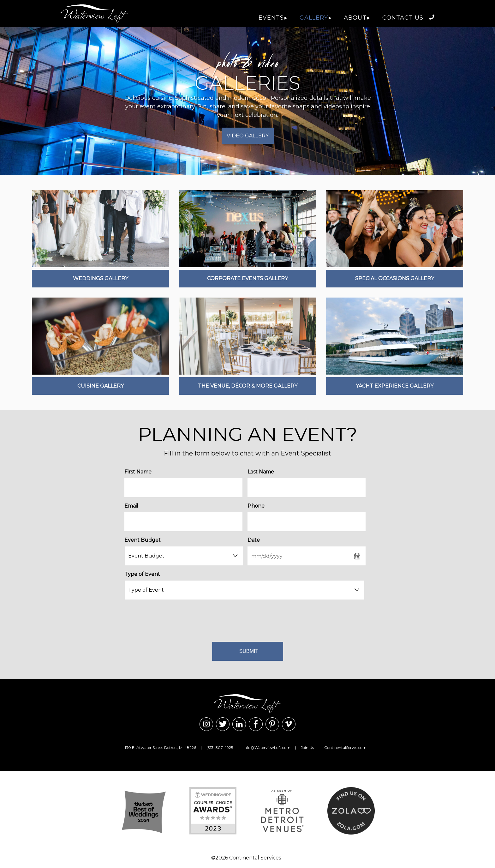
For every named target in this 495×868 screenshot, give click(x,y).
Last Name (261, 472)
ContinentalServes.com (345, 747)
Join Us (307, 747)
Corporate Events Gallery (247, 278)
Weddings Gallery (101, 278)
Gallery (314, 18)
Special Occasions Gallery (395, 278)
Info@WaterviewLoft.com (267, 747)
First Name (138, 472)
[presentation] (245, 619)
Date (254, 540)
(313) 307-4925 (220, 747)
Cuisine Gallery (101, 386)
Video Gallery (248, 136)
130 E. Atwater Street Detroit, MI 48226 (160, 747)
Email (131, 506)
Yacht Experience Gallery (395, 386)
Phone (256, 506)
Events (271, 18)
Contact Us (403, 18)
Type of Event (142, 574)
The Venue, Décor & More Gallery (248, 386)
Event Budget (143, 540)
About (355, 18)
